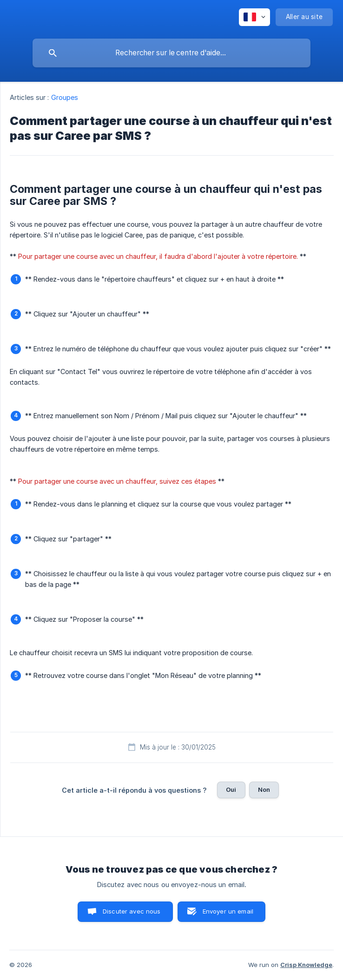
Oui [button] (231, 789)
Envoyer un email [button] (228, 911)
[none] (254, 17)
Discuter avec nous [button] (132, 911)
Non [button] (264, 789)
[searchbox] (171, 53)
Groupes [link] (65, 97)
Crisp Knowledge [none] (306, 965)
